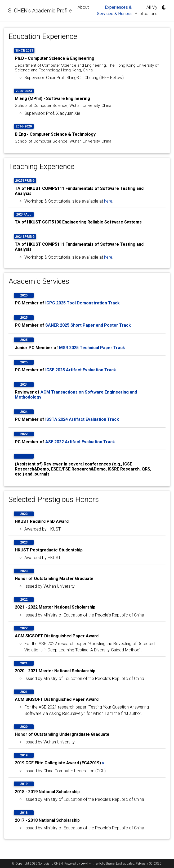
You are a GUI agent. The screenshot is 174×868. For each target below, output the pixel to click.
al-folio (101, 864)
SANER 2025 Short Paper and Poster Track (88, 325)
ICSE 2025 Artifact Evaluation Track (81, 370)
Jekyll (85, 864)
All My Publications (146, 10)
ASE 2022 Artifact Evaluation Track (80, 442)
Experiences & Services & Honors (115, 10)
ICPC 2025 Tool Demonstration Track (82, 303)
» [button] (103, 763)
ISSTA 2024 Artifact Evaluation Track (82, 419)
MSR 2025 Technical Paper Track (92, 348)
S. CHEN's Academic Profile (40, 11)
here (108, 201)
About (83, 7)
